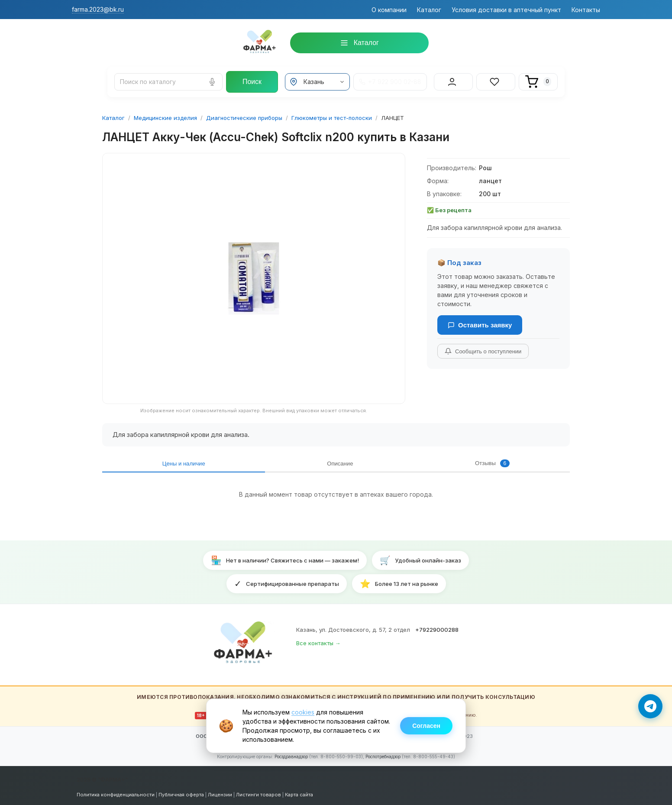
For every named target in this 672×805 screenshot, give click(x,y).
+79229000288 (437, 627)
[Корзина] (538, 80)
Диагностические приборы (244, 113)
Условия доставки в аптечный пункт (506, 10)
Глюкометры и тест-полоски (332, 113)
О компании (389, 10)
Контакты (586, 10)
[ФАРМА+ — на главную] (244, 643)
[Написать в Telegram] (650, 706)
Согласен (426, 726)
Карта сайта (299, 792)
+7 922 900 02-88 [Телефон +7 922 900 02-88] (390, 80)
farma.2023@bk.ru (98, 9)
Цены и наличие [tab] (137, 461)
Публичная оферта (181, 792)
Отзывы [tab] (256, 461)
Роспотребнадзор (383, 754)
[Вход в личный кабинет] (453, 80)
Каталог (429, 10)
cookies (303, 712)
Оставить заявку (480, 321)
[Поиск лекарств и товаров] (168, 80)
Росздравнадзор (291, 754)
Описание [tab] (199, 461)
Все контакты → (318, 641)
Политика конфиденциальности (116, 792)
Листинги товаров (258, 792)
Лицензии (220, 792)
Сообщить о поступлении (483, 347)
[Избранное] (496, 80)
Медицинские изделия (165, 113)
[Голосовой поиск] (212, 80)
